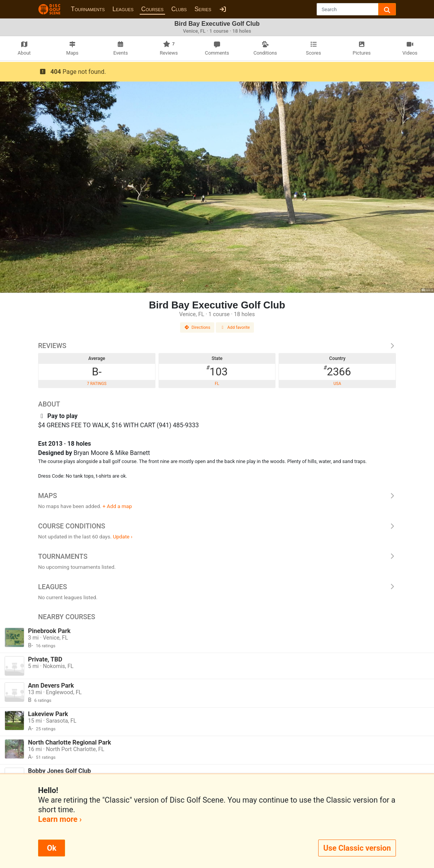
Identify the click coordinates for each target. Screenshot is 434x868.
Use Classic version (357, 848)
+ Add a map (117, 506)
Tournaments (88, 9)
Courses (152, 9)
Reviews (217, 346)
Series (203, 9)
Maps (217, 496)
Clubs (179, 9)
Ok (52, 848)
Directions (197, 327)
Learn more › (60, 819)
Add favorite (235, 327)
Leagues (123, 9)
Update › (123, 536)
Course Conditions (217, 526)
